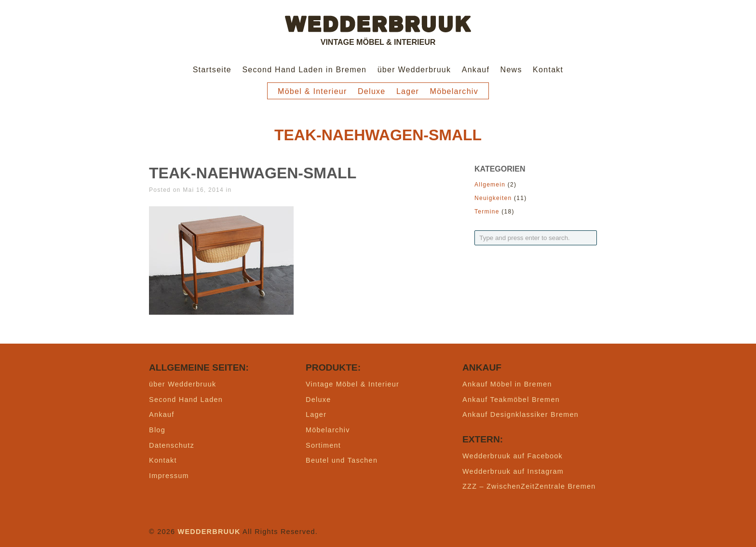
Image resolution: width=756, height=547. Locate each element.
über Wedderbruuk (414, 70)
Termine (487, 212)
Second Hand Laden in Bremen (304, 70)
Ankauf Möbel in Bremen (507, 384)
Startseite (212, 70)
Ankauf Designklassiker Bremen (520, 414)
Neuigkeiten (493, 198)
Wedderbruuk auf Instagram (513, 471)
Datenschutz (172, 445)
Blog (157, 430)
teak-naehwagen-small (253, 173)
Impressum (169, 476)
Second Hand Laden (186, 400)
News (511, 70)
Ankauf (476, 70)
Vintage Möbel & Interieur (352, 384)
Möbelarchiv (454, 91)
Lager (408, 91)
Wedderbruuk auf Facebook (513, 456)
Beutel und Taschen (342, 460)
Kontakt (548, 70)
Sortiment (323, 445)
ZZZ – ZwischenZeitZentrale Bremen (529, 486)
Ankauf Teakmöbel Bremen (511, 400)
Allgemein (490, 185)
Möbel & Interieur (312, 91)
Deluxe (372, 91)
